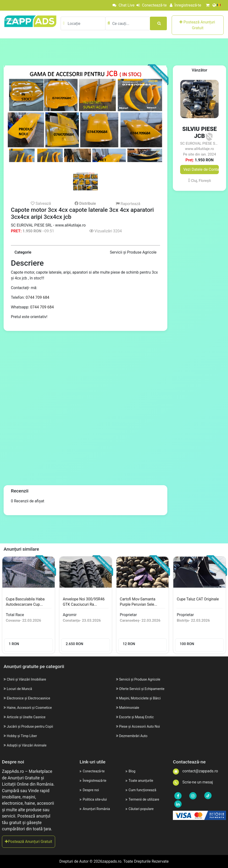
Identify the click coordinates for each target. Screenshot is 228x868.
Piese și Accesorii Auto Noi (142, 726)
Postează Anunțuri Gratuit (198, 25)
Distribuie (85, 203)
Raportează (128, 204)
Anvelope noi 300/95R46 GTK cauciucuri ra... (77, 604)
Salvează (41, 203)
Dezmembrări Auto (135, 736)
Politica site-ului (95, 799)
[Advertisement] (114, 52)
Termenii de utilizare (144, 799)
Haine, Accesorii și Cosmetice (32, 708)
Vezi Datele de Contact (201, 169)
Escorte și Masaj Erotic (139, 717)
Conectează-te (148, 5)
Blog (131, 771)
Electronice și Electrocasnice (31, 698)
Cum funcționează (143, 790)
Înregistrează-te (184, 5)
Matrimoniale (130, 708)
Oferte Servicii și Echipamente (145, 689)
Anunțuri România (96, 809)
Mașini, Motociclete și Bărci (143, 698)
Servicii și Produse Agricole (142, 679)
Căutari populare (141, 809)
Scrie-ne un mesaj (193, 782)
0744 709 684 (37, 297)
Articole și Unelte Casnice (29, 717)
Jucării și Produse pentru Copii (33, 726)
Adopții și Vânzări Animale (29, 745)
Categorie (23, 252)
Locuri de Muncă (21, 689)
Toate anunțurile (141, 780)
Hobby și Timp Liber (24, 736)
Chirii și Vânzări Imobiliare (29, 679)
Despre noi (90, 790)
